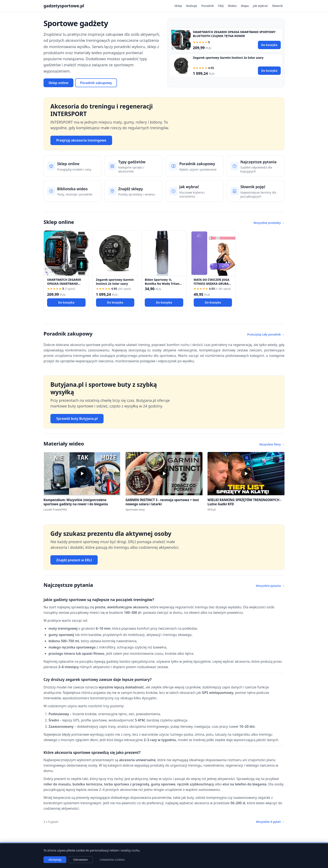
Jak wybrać (260, 6)
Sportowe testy (135, 509)
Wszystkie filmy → (272, 444)
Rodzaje (192, 6)
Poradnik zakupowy (96, 83)
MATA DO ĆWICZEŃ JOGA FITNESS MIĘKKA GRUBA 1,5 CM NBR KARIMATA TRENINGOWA (212, 286)
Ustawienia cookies (112, 860)
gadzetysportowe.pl (64, 6)
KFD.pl (212, 509)
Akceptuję (55, 860)
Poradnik (208, 6)
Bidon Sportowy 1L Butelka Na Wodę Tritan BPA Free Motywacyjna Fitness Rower (162, 286)
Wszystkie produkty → (269, 223)
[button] (82, 474)
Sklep (178, 6)
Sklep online (58, 83)
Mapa (245, 6)
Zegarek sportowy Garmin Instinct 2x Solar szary (228, 58)
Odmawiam (80, 860)
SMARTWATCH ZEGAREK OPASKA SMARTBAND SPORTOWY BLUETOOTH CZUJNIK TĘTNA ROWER (234, 34)
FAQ (221, 6)
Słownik (277, 6)
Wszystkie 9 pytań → (270, 822)
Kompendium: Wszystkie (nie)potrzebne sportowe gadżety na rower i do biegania (76, 502)
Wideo (232, 6)
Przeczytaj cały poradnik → (266, 334)
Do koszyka (269, 45)
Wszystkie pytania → (270, 586)
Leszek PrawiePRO (55, 509)
